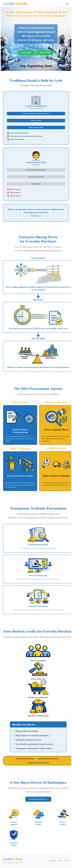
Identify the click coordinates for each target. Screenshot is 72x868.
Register (67, 861)
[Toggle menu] (67, 4)
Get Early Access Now (38, 799)
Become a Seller (45, 53)
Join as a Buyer (27, 53)
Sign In (61, 861)
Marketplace (53, 861)
